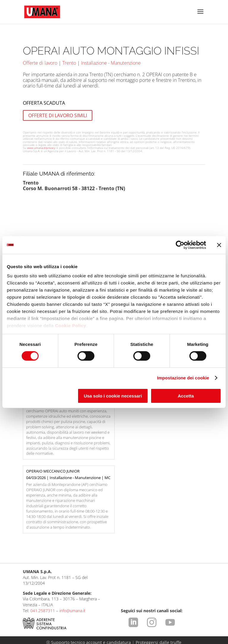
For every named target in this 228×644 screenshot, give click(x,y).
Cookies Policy (44, 631)
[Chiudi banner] (219, 245)
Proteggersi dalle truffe (159, 585)
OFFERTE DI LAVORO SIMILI (58, 115)
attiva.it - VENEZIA (192, 639)
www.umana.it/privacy (41, 148)
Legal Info (34, 625)
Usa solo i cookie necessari (113, 396)
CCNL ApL (125, 631)
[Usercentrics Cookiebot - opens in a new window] (180, 245)
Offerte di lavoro (40, 63)
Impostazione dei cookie (183, 378)
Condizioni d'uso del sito (72, 625)
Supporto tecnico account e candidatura (89, 585)
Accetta (186, 396)
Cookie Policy (71, 326)
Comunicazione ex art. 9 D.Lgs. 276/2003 (160, 625)
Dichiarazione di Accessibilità (168, 631)
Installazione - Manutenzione (111, 63)
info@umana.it (72, 553)
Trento (69, 63)
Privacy (109, 625)
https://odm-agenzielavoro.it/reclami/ (157, 613)
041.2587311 (43, 553)
